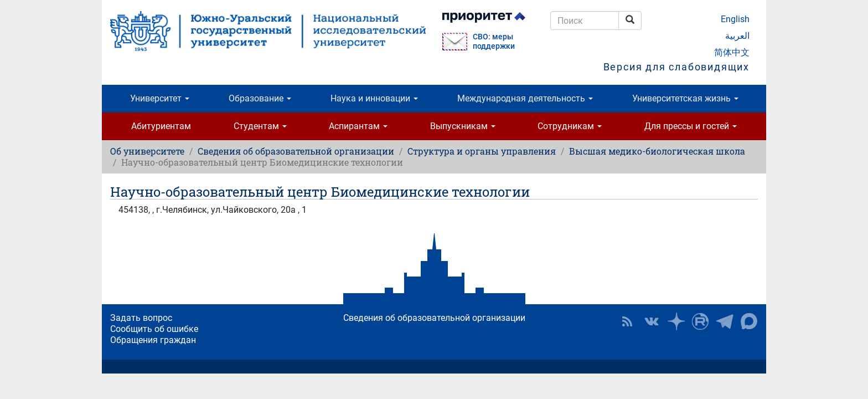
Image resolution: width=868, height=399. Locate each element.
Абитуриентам (161, 126)
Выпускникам (463, 126)
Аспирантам (358, 126)
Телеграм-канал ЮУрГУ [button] (725, 321)
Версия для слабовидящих (676, 67)
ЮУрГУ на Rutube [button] (700, 321)
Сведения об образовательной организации (296, 151)
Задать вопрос (141, 318)
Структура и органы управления (482, 151)
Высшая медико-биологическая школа (657, 151)
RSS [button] (627, 321)
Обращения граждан (153, 340)
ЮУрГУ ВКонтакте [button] (652, 321)
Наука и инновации (374, 98)
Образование (260, 98)
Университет (160, 98)
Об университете (147, 151)
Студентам (260, 126)
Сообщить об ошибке (154, 329)
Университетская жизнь (685, 98)
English (735, 19)
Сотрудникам (570, 126)
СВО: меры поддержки (494, 42)
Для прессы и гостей (691, 126)
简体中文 (732, 52)
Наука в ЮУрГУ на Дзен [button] (676, 321)
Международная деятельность (525, 98)
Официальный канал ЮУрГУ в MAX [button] (749, 321)
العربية (737, 36)
